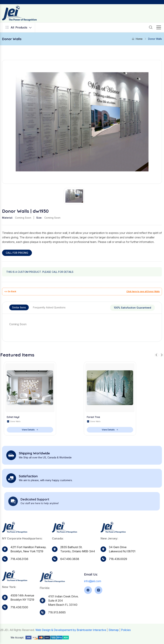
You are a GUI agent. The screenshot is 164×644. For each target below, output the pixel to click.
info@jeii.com (93, 593)
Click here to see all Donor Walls (143, 291)
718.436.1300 (19, 619)
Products (19, 27)
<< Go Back (10, 291)
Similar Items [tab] (19, 307)
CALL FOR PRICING (17, 253)
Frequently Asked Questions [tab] (49, 307)
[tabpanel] (82, 324)
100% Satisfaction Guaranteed (132, 308)
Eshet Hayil (13, 417)
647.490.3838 (70, 564)
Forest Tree (93, 417)
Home (137, 39)
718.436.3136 (19, 559)
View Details (30, 430)
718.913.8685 (57, 625)
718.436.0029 (118, 568)
